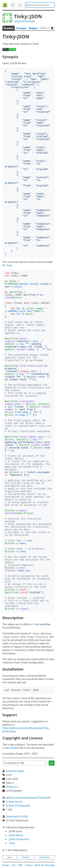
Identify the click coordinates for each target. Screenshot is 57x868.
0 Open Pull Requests (18, 806)
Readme (9, 28)
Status (29, 865)
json (10, 857)
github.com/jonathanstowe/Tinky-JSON (28, 798)
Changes (21, 28)
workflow (44, 857)
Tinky (9, 265)
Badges (33, 28)
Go (52, 763)
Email (6, 865)
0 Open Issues (14, 802)
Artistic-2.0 (12, 787)
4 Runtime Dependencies (20, 827)
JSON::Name (16, 835)
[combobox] (40, 5)
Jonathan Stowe (15, 771)
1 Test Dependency (16, 850)
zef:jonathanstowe (24, 21)
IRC (21, 865)
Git (14, 865)
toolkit (26, 857)
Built (45, 865)
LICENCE (14, 748)
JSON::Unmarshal (19, 839)
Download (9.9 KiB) (17, 816)
